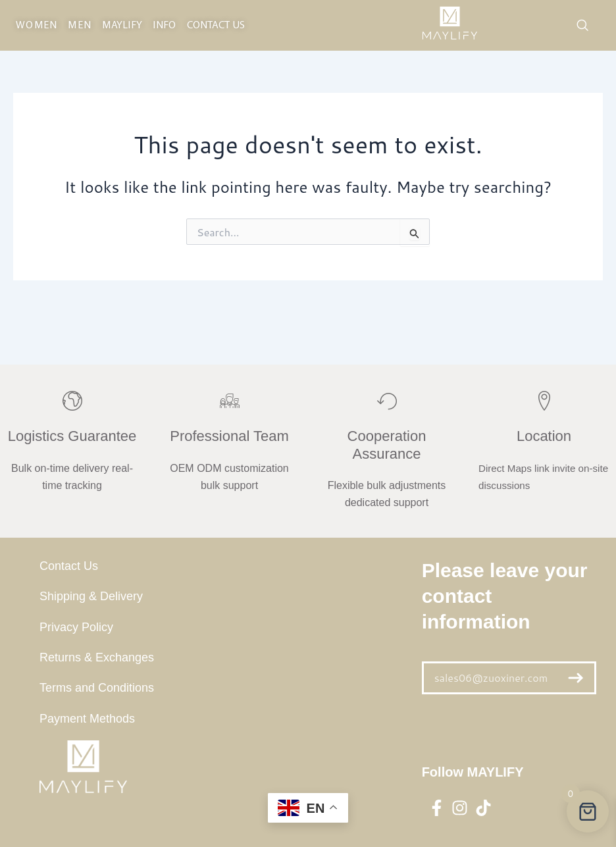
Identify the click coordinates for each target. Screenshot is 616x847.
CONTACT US (216, 26)
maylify (122, 26)
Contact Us (69, 566)
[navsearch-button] (582, 26)
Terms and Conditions (97, 688)
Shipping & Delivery (91, 596)
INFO (164, 26)
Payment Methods (87, 719)
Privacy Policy (76, 627)
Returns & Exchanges (97, 657)
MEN (80, 26)
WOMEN (37, 26)
